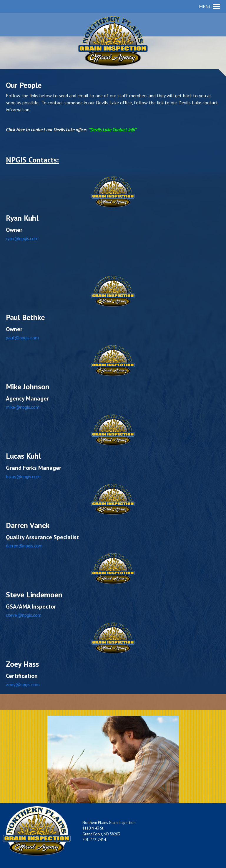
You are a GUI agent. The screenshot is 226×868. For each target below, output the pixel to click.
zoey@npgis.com (23, 684)
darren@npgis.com (24, 546)
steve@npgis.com (24, 615)
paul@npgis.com (22, 338)
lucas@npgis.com (23, 476)
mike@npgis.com (23, 407)
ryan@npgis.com (22, 238)
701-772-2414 (94, 840)
